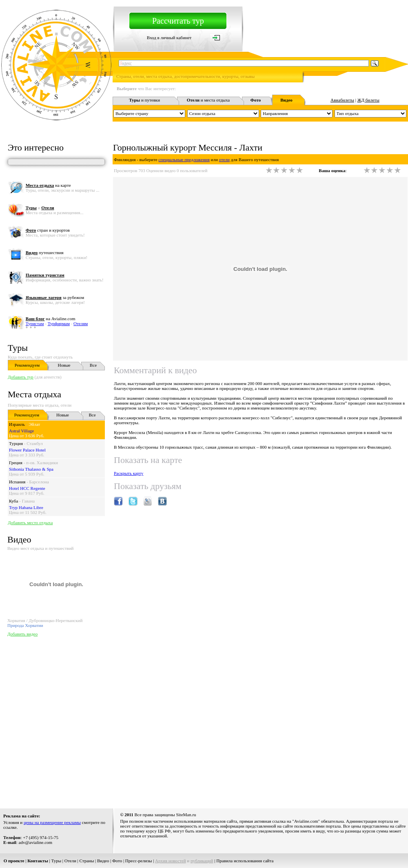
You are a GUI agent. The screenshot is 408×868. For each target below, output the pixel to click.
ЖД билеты (368, 100)
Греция (16, 463)
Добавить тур (21, 377)
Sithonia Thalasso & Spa (31, 469)
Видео (103, 861)
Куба (13, 501)
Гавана (29, 501)
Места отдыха (34, 394)
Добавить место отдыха (30, 523)
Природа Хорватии (25, 625)
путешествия (45, 252)
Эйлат (34, 424)
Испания (17, 482)
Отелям (81, 323)
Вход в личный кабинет (169, 38)
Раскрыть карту (129, 473)
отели (224, 159)
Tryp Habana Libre (26, 507)
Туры (18, 348)
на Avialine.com (51, 319)
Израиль (17, 424)
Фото (117, 861)
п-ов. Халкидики (42, 463)
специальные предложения (184, 159)
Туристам (35, 323)
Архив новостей (171, 861)
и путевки (144, 100)
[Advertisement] (76, 721)
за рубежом (55, 297)
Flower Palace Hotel (27, 450)
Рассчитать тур (178, 21)
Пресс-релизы (139, 861)
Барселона (39, 482)
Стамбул (35, 443)
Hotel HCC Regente (27, 488)
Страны (87, 861)
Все (93, 365)
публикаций (202, 861)
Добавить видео (22, 634)
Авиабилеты (342, 100)
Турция (16, 443)
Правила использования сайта (245, 861)
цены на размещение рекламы (52, 822)
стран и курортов (48, 230)
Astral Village (21, 431)
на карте (48, 185)
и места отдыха (208, 100)
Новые (64, 365)
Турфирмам (59, 323)
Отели (70, 861)
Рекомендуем (27, 365)
